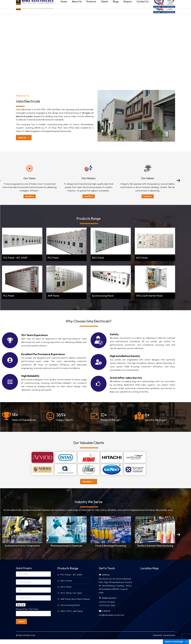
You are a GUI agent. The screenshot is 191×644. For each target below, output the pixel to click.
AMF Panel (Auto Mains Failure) (75, 604)
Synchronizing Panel (103, 300)
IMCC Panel (98, 262)
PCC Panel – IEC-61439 (15, 262)
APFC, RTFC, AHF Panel (72, 616)
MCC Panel (142, 262)
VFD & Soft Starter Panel (149, 300)
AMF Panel (53, 300)
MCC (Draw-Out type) (71, 598)
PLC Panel (9, 300)
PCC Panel (53, 262)
